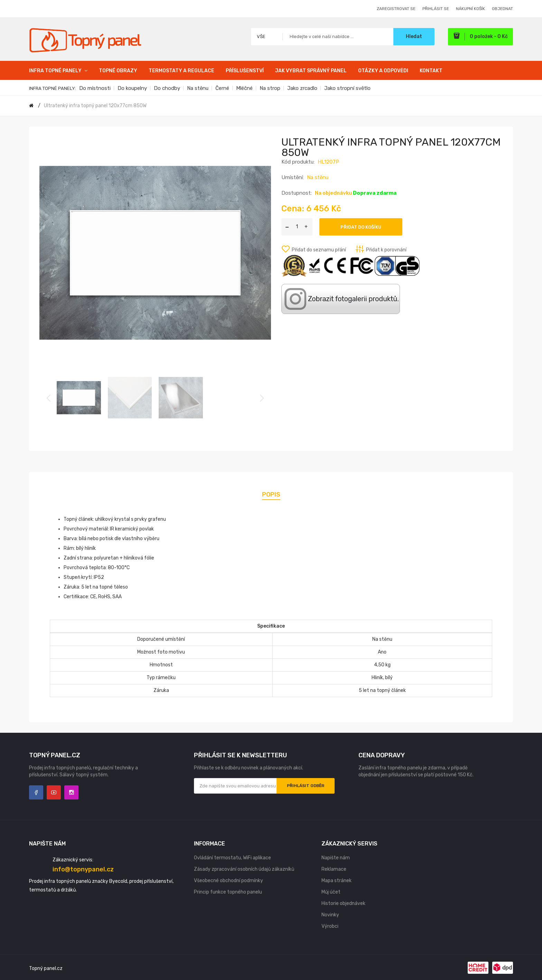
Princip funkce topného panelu (228, 892)
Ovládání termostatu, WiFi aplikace (232, 858)
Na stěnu (198, 88)
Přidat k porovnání (386, 250)
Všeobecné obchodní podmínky (228, 881)
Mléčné (244, 88)
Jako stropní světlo (347, 88)
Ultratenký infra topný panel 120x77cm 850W (95, 106)
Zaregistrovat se (396, 9)
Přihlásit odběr (306, 786)
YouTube (54, 792)
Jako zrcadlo (302, 88)
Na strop (270, 88)
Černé (222, 88)
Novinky (330, 915)
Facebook (36, 792)
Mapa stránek (337, 881)
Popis (271, 494)
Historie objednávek (343, 903)
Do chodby (167, 88)
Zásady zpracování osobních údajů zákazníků (244, 869)
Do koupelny (132, 88)
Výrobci (330, 926)
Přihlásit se (436, 9)
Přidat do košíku (361, 227)
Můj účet (331, 892)
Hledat (414, 36)
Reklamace (334, 869)
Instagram (71, 792)
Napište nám (336, 858)
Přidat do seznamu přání (319, 250)
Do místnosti (95, 88)
